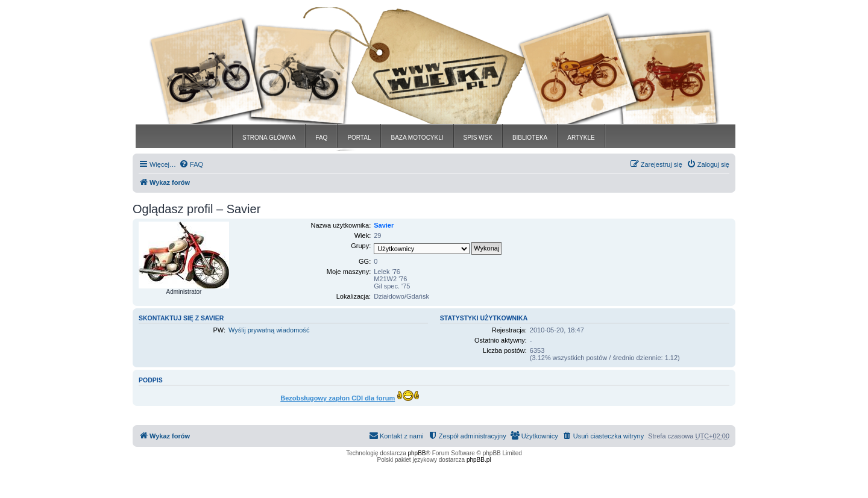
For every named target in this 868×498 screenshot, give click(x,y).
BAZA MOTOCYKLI (417, 138)
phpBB (417, 453)
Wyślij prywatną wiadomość (269, 330)
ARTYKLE (581, 138)
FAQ (321, 138)
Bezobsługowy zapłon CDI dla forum (338, 398)
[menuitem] (191, 164)
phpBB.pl (479, 460)
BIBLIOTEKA (530, 138)
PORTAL (359, 138)
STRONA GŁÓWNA (269, 138)
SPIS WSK (478, 138)
